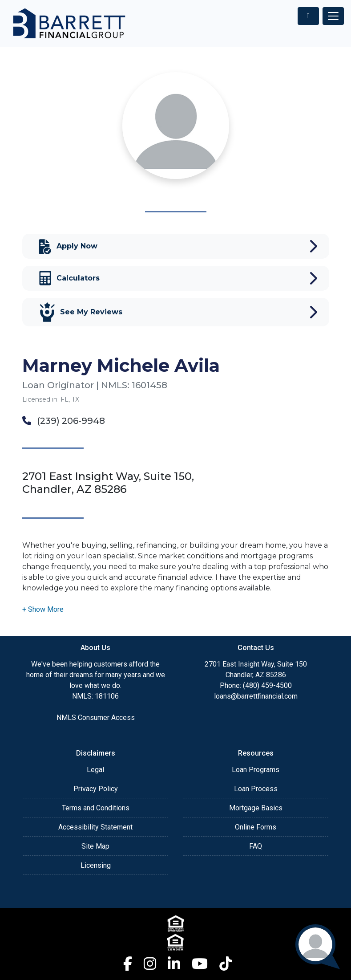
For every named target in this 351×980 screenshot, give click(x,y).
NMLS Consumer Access (96, 718)
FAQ (256, 846)
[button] (43, 609)
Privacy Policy (96, 789)
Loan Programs (256, 770)
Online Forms (256, 827)
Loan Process (256, 789)
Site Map (95, 846)
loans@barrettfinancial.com (256, 696)
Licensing (96, 865)
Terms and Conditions (96, 808)
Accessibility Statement (95, 827)
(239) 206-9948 (64, 421)
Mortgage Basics (256, 808)
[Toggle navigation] (333, 16)
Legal (95, 770)
